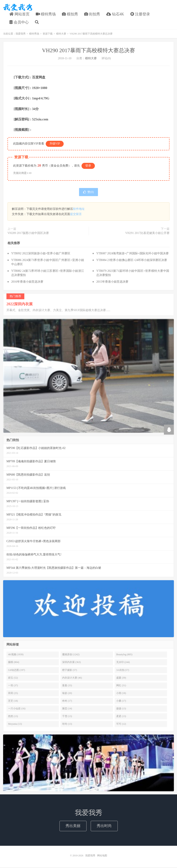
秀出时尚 (104, 827)
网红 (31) (121, 686)
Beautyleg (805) (124, 655)
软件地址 (79, 210)
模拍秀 (70, 14)
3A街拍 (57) (123, 671)
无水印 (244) (123, 663)
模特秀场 (46, 14)
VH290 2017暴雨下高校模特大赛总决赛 (88, 51)
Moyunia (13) (15, 725)
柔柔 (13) (121, 717)
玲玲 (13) (67, 725)
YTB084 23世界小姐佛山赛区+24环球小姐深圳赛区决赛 (132, 261)
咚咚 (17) (67, 702)
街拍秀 (92, 14)
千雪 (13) (67, 717)
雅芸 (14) (67, 709)
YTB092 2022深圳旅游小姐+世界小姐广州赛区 (41, 254)
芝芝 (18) (13, 702)
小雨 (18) (121, 694)
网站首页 (19, 14)
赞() (88, 193)
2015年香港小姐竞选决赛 (112, 283)
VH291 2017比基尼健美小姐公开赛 (147, 234)
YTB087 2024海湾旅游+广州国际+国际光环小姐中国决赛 (132, 254)
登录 (88, 166)
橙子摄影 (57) (70, 671)
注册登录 (140, 14)
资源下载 (48, 35)
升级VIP (55, 144)
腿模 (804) (14, 663)
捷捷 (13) (121, 709)
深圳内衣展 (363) (71, 663)
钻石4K (115, 14)
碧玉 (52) (13, 679)
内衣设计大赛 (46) (72, 679)
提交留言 (76, 215)
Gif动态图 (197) (17, 671)
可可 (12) (121, 725)
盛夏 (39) (121, 679)
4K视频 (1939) (16, 655)
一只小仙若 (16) (17, 709)
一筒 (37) (13, 686)
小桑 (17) (121, 702)
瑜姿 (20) (67, 694)
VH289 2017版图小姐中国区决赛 (28, 234)
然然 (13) (13, 717)
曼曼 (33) (67, 686)
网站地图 (102, 856)
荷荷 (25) (13, 694)
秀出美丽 (73, 827)
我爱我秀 (18, 7)
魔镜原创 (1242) (71, 655)
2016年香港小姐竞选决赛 (27, 283)
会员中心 (19, 23)
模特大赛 (61, 35)
